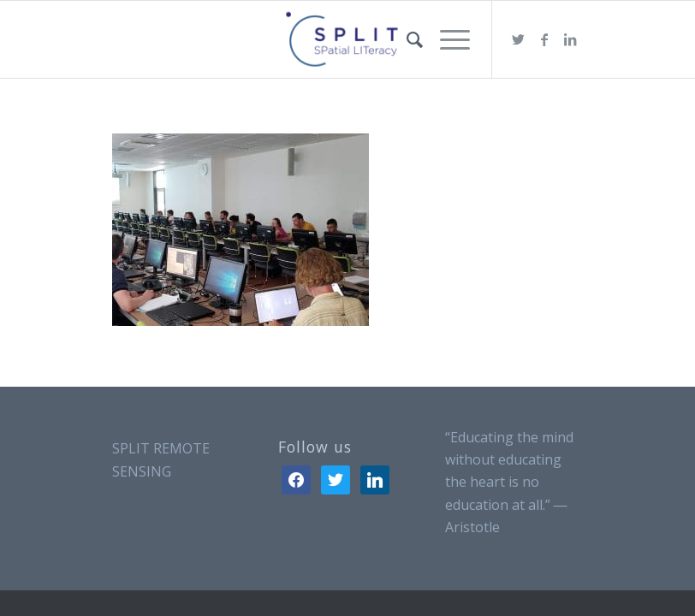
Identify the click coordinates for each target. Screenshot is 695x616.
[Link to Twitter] (519, 39)
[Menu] (446, 39)
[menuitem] (406, 39)
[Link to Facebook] (544, 39)
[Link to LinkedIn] (570, 39)
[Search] (406, 39)
